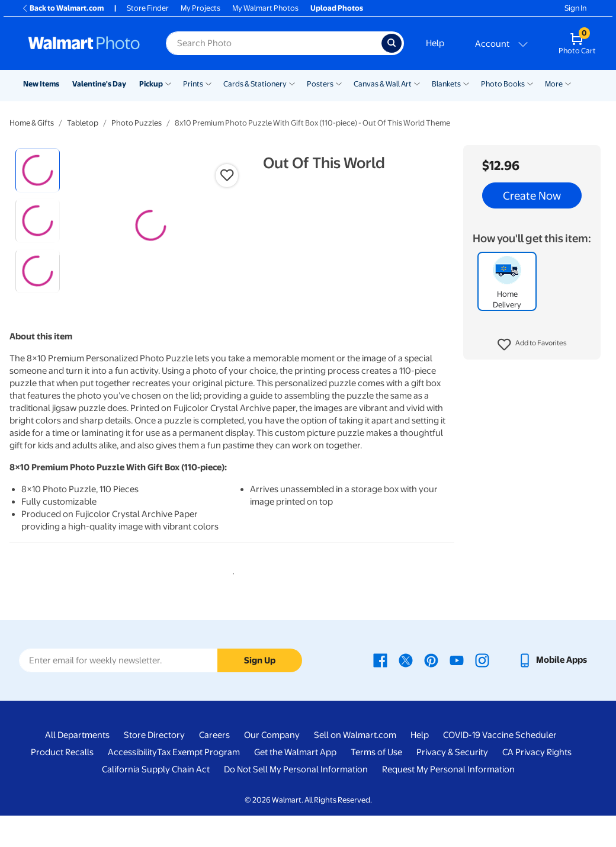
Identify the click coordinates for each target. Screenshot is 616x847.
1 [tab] (231, 604)
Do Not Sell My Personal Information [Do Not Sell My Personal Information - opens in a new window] (296, 801)
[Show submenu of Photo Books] (530, 83)
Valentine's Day (99, 84)
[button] (532, 345)
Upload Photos (337, 8)
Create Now (532, 195)
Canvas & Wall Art (383, 84)
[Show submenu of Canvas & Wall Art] (417, 83)
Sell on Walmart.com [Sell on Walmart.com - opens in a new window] (355, 767)
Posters (320, 84)
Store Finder (148, 8)
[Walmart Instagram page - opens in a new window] (482, 692)
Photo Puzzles (137, 123)
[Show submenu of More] (568, 83)
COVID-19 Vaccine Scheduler (500, 767)
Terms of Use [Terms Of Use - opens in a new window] (376, 784)
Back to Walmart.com (62, 8)
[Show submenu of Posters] (339, 83)
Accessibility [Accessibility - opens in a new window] (132, 784)
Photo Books (503, 84)
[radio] (38, 170)
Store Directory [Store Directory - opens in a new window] (154, 767)
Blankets (446, 84)
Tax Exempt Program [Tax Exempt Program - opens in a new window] (198, 784)
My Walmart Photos (265, 8)
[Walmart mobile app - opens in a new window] (552, 692)
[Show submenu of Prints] (208, 83)
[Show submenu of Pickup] (168, 83)
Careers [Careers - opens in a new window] (214, 767)
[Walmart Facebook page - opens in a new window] (380, 692)
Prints (193, 84)
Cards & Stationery (255, 84)
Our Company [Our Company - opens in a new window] (272, 767)
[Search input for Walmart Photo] (274, 43)
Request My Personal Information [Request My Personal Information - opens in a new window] (448, 801)
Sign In (575, 8)
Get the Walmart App (295, 784)
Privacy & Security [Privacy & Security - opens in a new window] (452, 784)
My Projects (200, 8)
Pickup (151, 84)
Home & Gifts (32, 123)
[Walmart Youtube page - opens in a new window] (457, 692)
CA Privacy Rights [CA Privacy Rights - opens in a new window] (537, 784)
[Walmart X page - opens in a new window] (406, 692)
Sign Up (260, 692)
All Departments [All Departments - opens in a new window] (77, 767)
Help (435, 43)
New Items (41, 84)
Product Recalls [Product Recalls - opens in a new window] (62, 784)
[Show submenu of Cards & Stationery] (292, 83)
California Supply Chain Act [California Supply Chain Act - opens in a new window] (156, 801)
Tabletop (83, 123)
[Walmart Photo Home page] (84, 43)
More (554, 84)
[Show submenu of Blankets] (466, 83)
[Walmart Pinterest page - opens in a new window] (431, 692)
